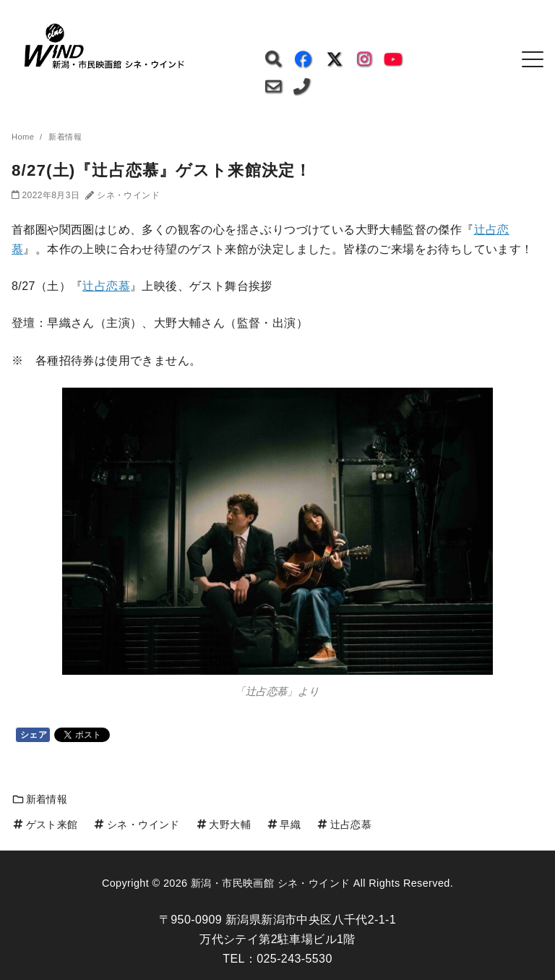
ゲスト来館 (45, 825)
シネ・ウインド (136, 825)
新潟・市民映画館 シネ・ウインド (270, 883)
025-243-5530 (294, 959)
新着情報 (39, 799)
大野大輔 (223, 825)
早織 (283, 825)
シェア (34, 735)
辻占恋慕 (106, 286)
